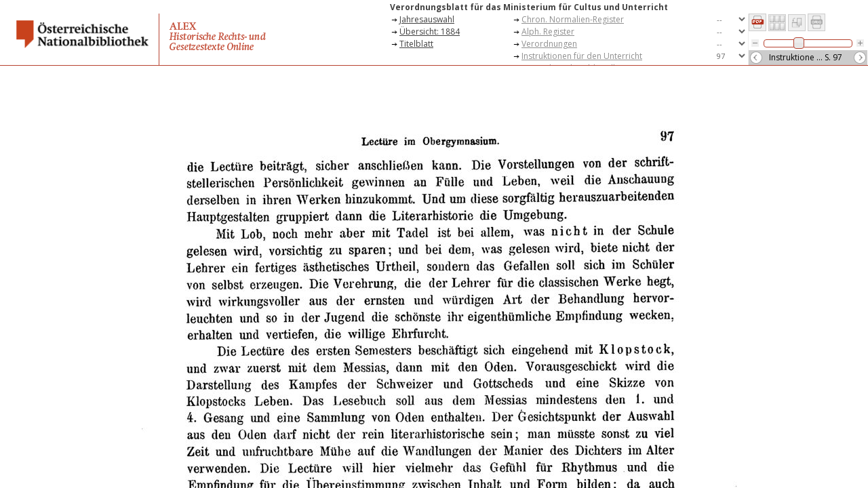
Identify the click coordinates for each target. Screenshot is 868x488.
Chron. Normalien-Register (573, 19)
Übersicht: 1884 (430, 32)
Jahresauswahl (427, 19)
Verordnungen (549, 44)
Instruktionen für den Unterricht (582, 56)
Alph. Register (548, 32)
